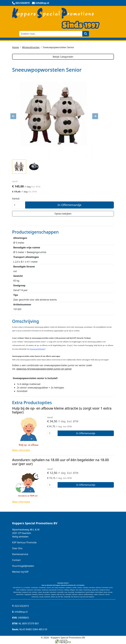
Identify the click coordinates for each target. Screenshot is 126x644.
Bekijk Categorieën (63, 57)
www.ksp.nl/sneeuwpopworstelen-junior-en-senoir (44, 369)
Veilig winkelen (20, 537)
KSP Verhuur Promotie (24, 542)
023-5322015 (21, 606)
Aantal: (16, 199)
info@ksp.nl (20, 612)
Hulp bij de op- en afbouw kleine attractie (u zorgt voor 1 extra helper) (62, 410)
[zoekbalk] (51, 34)
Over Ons (17, 548)
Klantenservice (20, 554)
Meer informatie (21, 450)
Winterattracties (31, 47)
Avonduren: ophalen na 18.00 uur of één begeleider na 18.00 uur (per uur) (61, 462)
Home (15, 47)
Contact (16, 560)
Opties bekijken (63, 214)
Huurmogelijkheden (23, 566)
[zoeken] (86, 34)
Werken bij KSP (20, 572)
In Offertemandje (70, 205)
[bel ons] (21, 3)
